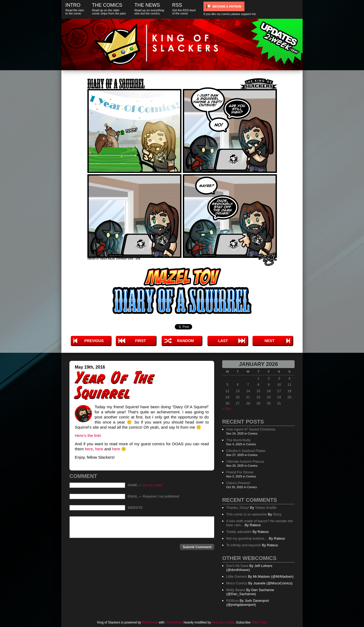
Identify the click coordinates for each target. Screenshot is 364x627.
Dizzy (277, 514)
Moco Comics (237, 583)
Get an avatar (153, 485)
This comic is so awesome (247, 514)
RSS (184, 9)
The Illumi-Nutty (238, 440)
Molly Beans (236, 590)
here (89, 449)
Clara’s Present (238, 483)
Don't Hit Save (237, 566)
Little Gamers (237, 576)
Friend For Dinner (240, 472)
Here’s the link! (88, 435)
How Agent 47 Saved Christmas (251, 429)
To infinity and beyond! (244, 545)
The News (149, 9)
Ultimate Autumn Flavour (245, 461)
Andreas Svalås (223, 622)
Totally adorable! (239, 532)
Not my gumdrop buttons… (247, 538)
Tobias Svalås (266, 508)
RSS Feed (259, 622)
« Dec (227, 409)
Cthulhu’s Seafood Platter (246, 451)
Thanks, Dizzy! (238, 508)
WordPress (150, 622)
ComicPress (174, 622)
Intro (75, 9)
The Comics (109, 9)
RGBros (232, 601)
